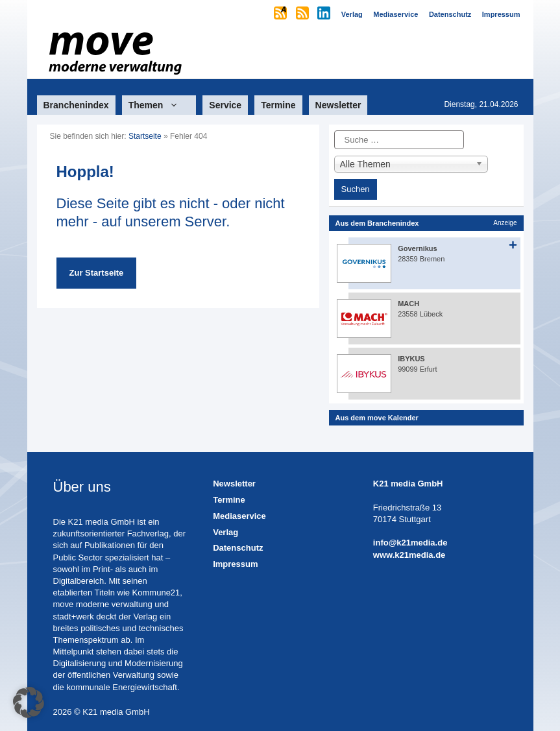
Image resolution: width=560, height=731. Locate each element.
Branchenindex (76, 105)
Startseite (145, 136)
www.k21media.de (409, 555)
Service (225, 105)
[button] (29, 702)
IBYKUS (411, 359)
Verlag (225, 532)
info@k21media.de (410, 543)
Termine (278, 105)
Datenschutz (238, 548)
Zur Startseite (97, 273)
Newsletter (338, 105)
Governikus (418, 248)
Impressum (235, 564)
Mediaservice (239, 516)
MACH (408, 304)
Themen (159, 105)
